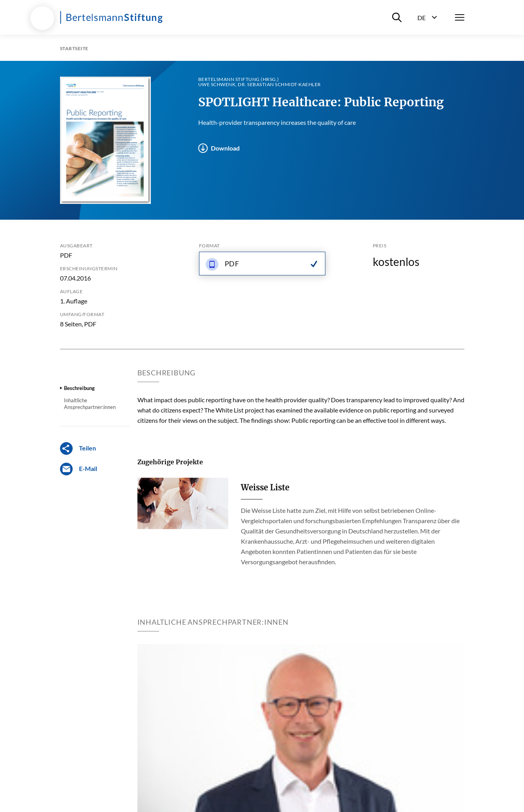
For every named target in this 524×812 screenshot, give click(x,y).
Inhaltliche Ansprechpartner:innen (90, 403)
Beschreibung (79, 388)
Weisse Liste (265, 487)
